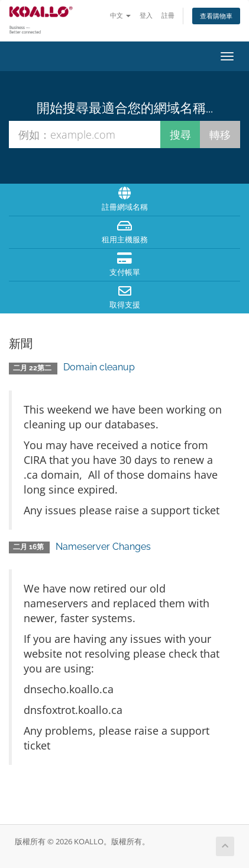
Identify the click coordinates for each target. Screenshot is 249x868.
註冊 (168, 15)
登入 (146, 15)
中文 (120, 15)
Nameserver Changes (103, 547)
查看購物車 (216, 16)
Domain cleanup (99, 367)
